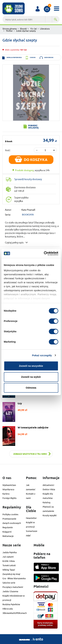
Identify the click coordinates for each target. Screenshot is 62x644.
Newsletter (31, 518)
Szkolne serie (9, 583)
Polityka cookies (10, 514)
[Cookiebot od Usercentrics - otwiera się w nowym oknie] (44, 253)
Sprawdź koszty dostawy (28, 179)
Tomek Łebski (9, 565)
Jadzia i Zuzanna (10, 591)
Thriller (9, 31)
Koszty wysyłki (50, 515)
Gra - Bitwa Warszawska (14, 578)
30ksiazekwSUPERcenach (15, 613)
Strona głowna (10, 29)
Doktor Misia (49, 489)
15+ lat (33, 29)
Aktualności (48, 485)
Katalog (47, 502)
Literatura (45, 29)
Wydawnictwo (9, 485)
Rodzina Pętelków (11, 604)
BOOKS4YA (28, 214)
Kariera (6, 494)
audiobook (49, 57)
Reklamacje (8, 536)
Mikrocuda (8, 609)
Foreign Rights (10, 498)
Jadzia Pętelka (10, 552)
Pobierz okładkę (33, 126)
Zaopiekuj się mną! (11, 574)
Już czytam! (8, 557)
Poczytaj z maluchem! (13, 587)
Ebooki (23, 29)
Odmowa (31, 388)
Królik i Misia (9, 561)
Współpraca (8, 489)
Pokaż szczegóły (42, 355)
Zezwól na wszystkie (31, 366)
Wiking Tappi (9, 570)
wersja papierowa (14, 57)
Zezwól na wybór (31, 377)
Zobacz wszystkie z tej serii (30, 454)
